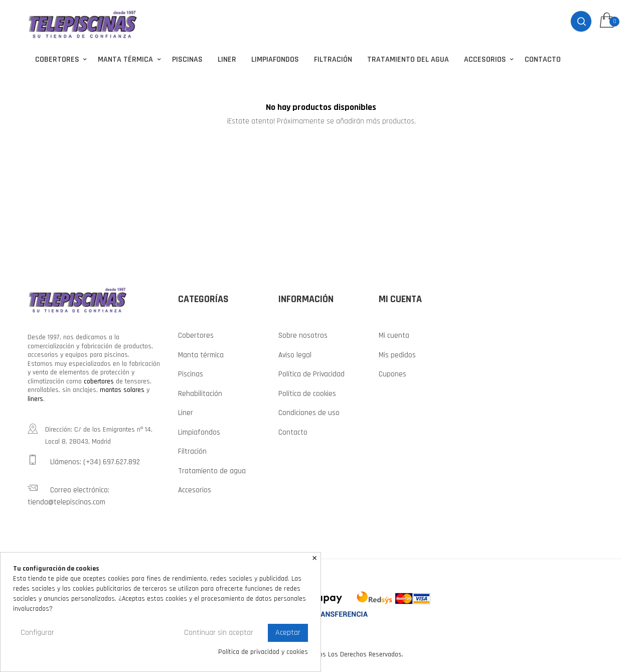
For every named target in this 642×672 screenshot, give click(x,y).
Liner (186, 412)
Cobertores (196, 334)
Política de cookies (307, 392)
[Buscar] (321, 153)
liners (35, 397)
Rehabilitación (200, 392)
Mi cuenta (394, 334)
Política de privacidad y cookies (263, 652)
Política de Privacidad (311, 373)
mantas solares (122, 389)
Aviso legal (295, 354)
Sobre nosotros (303, 334)
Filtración (192, 450)
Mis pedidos (397, 354)
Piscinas (191, 373)
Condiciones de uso (309, 412)
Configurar (37, 633)
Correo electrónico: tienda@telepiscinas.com (68, 494)
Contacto (293, 431)
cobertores (99, 380)
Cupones (392, 373)
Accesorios (195, 489)
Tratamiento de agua (212, 469)
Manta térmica (201, 354)
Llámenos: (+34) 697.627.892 (84, 460)
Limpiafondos (199, 431)
